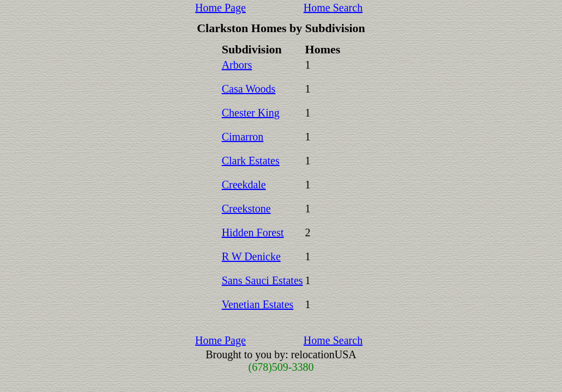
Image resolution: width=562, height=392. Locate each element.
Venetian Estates (258, 304)
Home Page (220, 8)
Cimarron (243, 137)
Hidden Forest (253, 232)
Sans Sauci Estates (262, 280)
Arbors (237, 65)
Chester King (251, 113)
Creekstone (246, 209)
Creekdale (244, 185)
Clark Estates (251, 161)
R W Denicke (251, 256)
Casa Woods (249, 89)
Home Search (333, 8)
